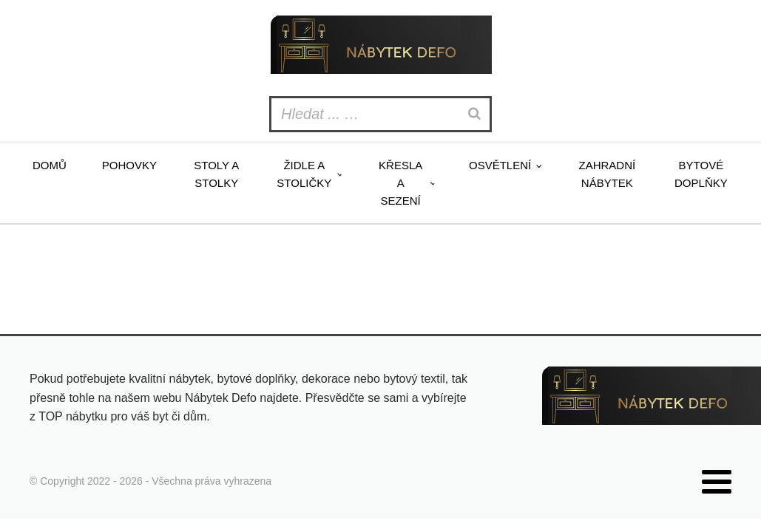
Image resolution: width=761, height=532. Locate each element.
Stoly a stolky (216, 174)
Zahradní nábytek (608, 174)
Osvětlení (500, 165)
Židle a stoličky (304, 174)
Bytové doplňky (701, 174)
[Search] (476, 114)
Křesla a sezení (400, 183)
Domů (50, 165)
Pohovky (129, 165)
